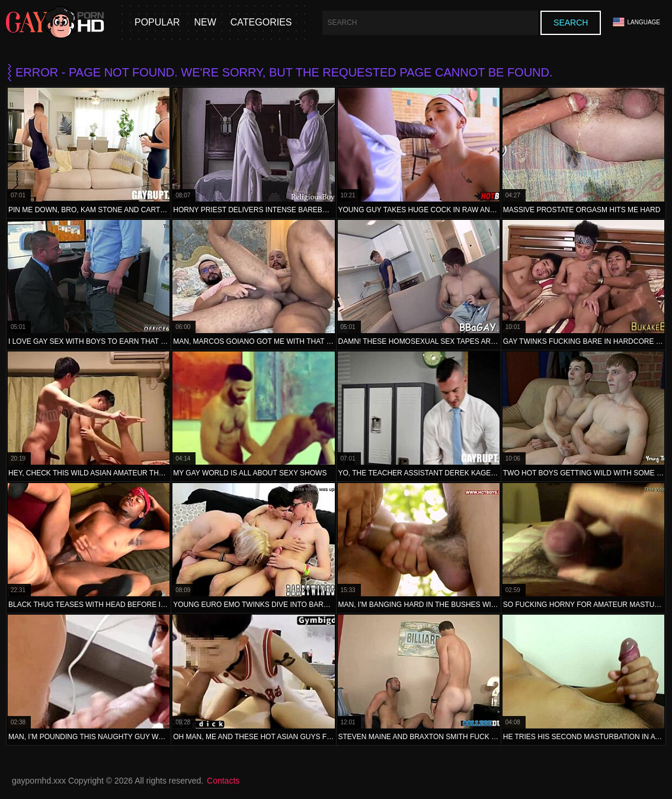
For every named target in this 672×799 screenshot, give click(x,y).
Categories (261, 22)
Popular (157, 22)
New (205, 22)
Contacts (223, 781)
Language (636, 22)
